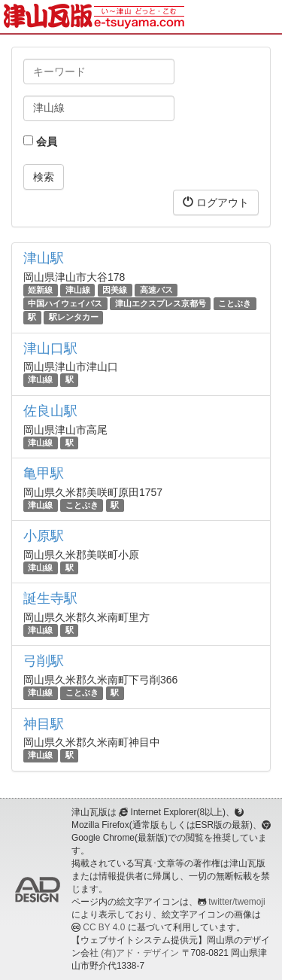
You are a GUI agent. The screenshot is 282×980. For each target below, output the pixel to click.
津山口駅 (50, 348)
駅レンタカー (74, 317)
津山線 (78, 290)
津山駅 (44, 258)
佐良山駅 (50, 411)
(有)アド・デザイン (140, 953)
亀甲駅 (44, 473)
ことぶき (235, 303)
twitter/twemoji (237, 902)
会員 (40, 142)
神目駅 (44, 724)
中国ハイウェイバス (65, 303)
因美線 (115, 290)
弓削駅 (44, 661)
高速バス (156, 290)
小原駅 (44, 536)
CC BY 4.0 (104, 927)
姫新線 (40, 290)
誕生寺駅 (50, 598)
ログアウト (216, 202)
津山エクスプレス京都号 (161, 303)
